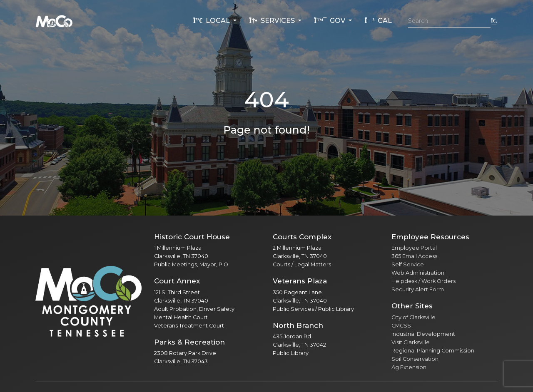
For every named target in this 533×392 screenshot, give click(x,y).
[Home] (54, 21)
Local (212, 21)
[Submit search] (494, 21)
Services (273, 21)
